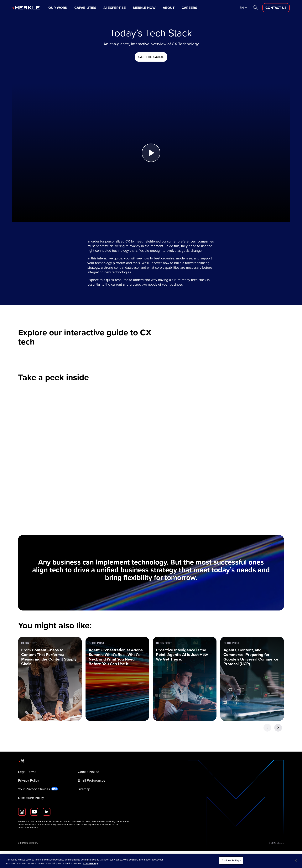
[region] (151, 861)
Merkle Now (144, 8)
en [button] (242, 8)
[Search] (255, 8)
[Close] (296, 860)
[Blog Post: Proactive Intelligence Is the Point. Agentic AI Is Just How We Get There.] (185, 696)
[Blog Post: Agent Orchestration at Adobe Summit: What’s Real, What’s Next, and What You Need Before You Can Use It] (117, 696)
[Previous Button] (267, 745)
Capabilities (85, 8)
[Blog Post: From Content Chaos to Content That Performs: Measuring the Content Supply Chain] (50, 696)
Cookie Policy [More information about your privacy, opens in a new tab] (90, 863)
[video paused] (151, 480)
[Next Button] (278, 745)
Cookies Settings (231, 860)
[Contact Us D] (276, 8)
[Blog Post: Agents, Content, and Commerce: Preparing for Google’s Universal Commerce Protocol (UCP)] (252, 696)
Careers (189, 8)
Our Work (58, 8)
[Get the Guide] (151, 57)
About (169, 8)
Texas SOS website (28, 845)
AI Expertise (115, 8)
